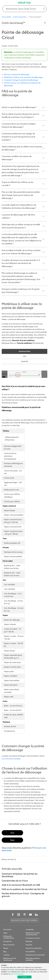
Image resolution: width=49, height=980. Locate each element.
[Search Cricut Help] (24, 9)
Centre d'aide (6, 17)
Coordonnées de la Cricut (15, 881)
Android (24, 361)
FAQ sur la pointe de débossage (17, 74)
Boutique (29, 941)
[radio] (12, 833)
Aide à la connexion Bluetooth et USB (21, 885)
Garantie (29, 945)
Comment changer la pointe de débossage (21, 80)
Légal (5, 933)
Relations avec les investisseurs (10, 959)
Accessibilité (30, 952)
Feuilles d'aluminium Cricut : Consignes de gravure (23, 895)
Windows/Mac (25, 351)
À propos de (7, 941)
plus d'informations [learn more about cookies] (17, 974)
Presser (6, 948)
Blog (5, 952)
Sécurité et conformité (34, 948)
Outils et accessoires (20, 17)
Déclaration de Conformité (35, 955)
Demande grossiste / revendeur (33, 959)
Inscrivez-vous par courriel (25, 920)
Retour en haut (9, 859)
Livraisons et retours (33, 938)
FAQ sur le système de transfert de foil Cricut (24, 889)
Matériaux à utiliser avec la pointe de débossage (23, 77)
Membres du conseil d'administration (33, 934)
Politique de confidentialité (9, 937)
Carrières (6, 955)
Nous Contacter (9, 945)
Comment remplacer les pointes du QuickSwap (20, 875)
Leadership (30, 929)
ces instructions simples (11, 759)
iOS (24, 356)
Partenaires (7, 929)
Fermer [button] (25, 977)
